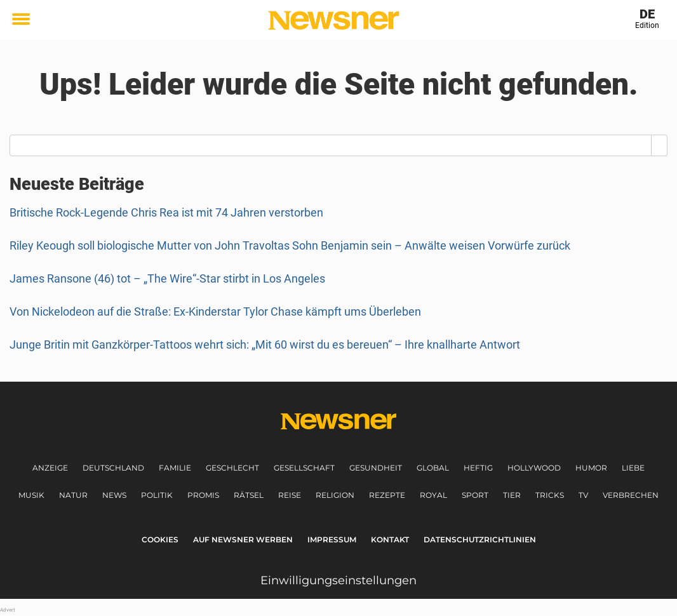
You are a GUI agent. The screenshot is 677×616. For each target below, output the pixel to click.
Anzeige (50, 468)
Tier (512, 495)
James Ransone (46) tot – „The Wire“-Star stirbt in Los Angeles (167, 278)
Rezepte (387, 495)
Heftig (478, 468)
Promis (203, 495)
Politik (157, 495)
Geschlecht (232, 468)
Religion (335, 495)
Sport (475, 495)
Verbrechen (631, 495)
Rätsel (249, 495)
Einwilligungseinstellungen (338, 580)
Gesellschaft (304, 468)
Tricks (550, 495)
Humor (591, 468)
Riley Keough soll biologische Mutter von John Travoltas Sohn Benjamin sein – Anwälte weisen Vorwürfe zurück (290, 245)
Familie (175, 468)
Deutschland (113, 468)
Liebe (633, 468)
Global (433, 468)
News (114, 495)
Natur (73, 495)
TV (583, 495)
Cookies (160, 539)
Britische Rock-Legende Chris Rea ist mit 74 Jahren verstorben (166, 212)
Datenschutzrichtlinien (480, 539)
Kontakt (390, 539)
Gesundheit (376, 468)
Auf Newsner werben (243, 539)
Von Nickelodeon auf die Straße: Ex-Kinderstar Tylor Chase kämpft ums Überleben (215, 311)
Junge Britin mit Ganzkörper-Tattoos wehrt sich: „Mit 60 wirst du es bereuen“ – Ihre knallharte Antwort (265, 345)
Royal (433, 495)
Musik (31, 495)
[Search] (660, 145)
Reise (290, 495)
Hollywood (534, 468)
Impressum (332, 539)
